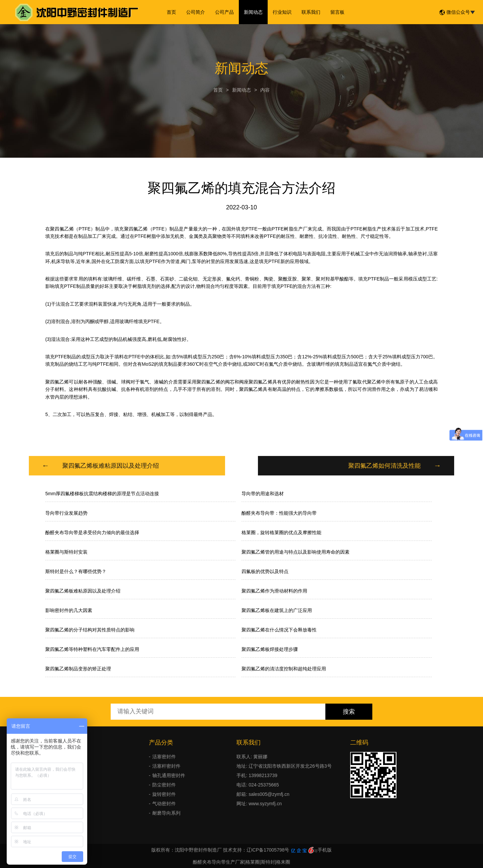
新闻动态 (253, 12)
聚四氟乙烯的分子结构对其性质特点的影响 (90, 630)
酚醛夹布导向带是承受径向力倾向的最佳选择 (92, 532)
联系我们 (311, 12)
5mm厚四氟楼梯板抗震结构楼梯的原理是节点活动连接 (102, 494)
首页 (171, 12)
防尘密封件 (164, 785)
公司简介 (196, 12)
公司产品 (224, 12)
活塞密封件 (164, 757)
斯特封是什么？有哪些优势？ (76, 571)
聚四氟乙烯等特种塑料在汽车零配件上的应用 (92, 649)
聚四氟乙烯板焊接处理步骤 (270, 649)
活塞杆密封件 (166, 766)
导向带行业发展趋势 (66, 513)
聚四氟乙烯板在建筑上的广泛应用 (277, 610)
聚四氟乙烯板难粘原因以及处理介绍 (83, 591)
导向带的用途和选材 (263, 494)
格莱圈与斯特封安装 (66, 552)
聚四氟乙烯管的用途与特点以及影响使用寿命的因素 (296, 552)
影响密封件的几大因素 (69, 610)
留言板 (337, 12)
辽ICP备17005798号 (268, 850)
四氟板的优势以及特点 (265, 571)
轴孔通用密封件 (169, 775)
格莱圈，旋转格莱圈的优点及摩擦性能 (281, 532)
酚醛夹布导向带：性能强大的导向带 (279, 513)
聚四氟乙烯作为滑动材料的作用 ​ (275, 591)
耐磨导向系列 (166, 813)
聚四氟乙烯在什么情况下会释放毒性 (279, 630)
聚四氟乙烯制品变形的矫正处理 (78, 669)
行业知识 (282, 12)
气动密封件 (164, 804)
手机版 (325, 850)
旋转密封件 (164, 794)
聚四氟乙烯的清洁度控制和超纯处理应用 (284, 669)
